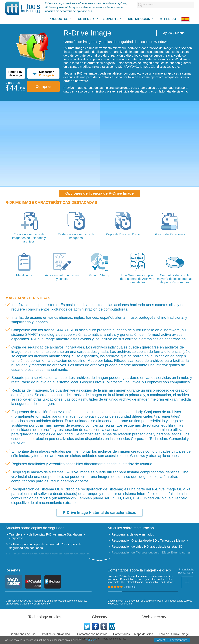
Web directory (154, 617)
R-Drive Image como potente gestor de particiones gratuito (49, 554)
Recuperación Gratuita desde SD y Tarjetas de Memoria (150, 540)
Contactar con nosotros (92, 634)
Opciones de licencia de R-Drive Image (100, 193)
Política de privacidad (56, 634)
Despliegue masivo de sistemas (37, 472)
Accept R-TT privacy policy (172, 640)
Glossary (100, 617)
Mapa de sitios (144, 634)
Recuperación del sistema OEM (37, 489)
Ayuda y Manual (174, 33)
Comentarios (121, 634)
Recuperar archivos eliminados (133, 534)
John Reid (130, 587)
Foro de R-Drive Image (174, 634)
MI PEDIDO (168, 19)
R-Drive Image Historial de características (100, 513)
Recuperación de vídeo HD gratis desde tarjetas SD (147, 547)
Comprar (43, 86)
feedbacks (188, 570)
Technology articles (45, 617)
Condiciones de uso (23, 634)
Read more (90, 640)
